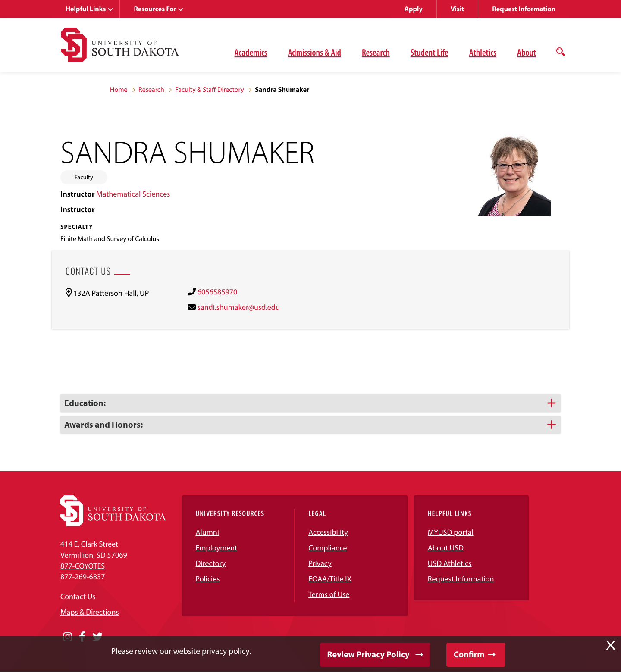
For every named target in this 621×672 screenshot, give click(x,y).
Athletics (483, 52)
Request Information (524, 9)
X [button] (611, 645)
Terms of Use (329, 594)
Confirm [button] (469, 655)
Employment (217, 548)
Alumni (207, 532)
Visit (457, 9)
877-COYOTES (83, 566)
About (527, 52)
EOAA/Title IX (330, 579)
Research (376, 52)
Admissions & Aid (315, 52)
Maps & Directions (90, 612)
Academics (251, 52)
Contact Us (78, 596)
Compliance (328, 548)
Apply (414, 9)
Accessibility (328, 532)
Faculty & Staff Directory (210, 90)
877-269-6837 (83, 577)
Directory (211, 563)
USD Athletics (450, 563)
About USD (446, 548)
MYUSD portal (451, 532)
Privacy (320, 563)
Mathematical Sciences (133, 194)
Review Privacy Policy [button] (369, 655)
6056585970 (217, 292)
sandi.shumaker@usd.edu (239, 307)
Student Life (430, 52)
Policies (208, 579)
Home (119, 90)
